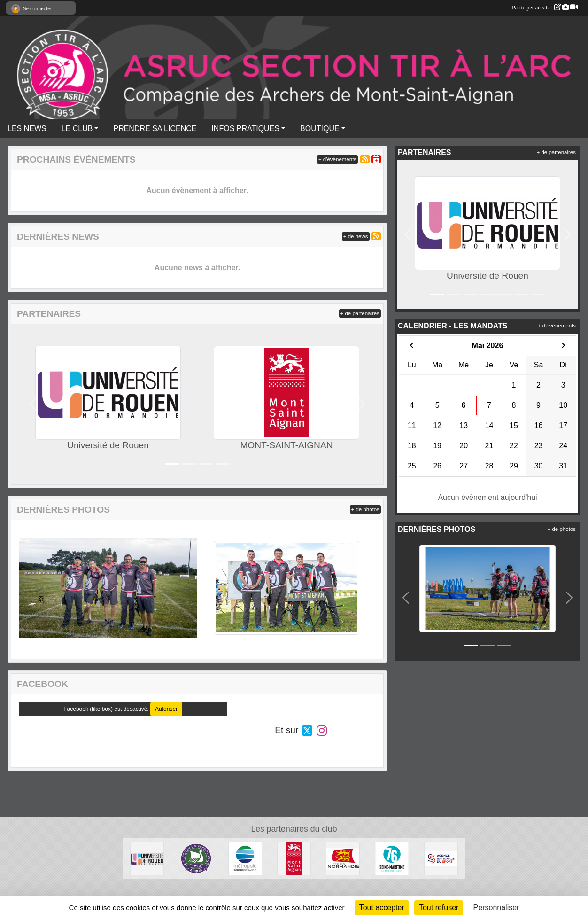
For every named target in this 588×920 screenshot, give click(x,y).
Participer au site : (545, 8)
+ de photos (365, 509)
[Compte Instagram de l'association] (322, 730)
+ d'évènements (337, 159)
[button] (33, 404)
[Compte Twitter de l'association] (307, 730)
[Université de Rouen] (147, 858)
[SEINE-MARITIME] (392, 858)
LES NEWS (27, 129)
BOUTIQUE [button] (320, 129)
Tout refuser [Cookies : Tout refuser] (439, 908)
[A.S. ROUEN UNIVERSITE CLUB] (196, 858)
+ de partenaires (360, 313)
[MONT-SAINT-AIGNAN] (294, 858)
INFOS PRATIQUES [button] (245, 129)
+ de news (356, 236)
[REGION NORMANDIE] (343, 858)
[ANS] (441, 858)
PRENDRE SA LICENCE (155, 129)
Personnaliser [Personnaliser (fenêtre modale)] (496, 908)
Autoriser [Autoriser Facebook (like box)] (166, 709)
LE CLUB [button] (77, 129)
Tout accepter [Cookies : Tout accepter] (382, 908)
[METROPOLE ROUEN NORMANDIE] (245, 858)
